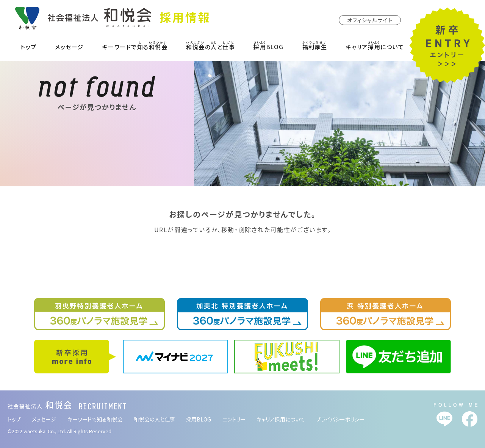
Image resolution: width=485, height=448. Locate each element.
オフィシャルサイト (370, 20)
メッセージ (69, 47)
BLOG (269, 45)
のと (210, 45)
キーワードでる (135, 45)
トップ (29, 47)
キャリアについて (375, 45)
